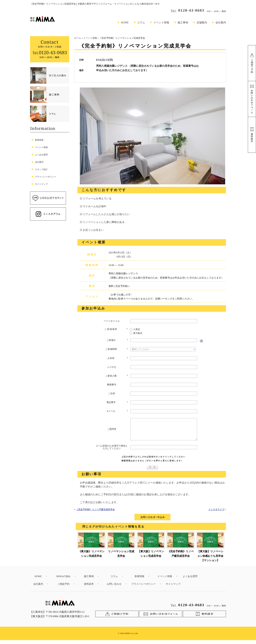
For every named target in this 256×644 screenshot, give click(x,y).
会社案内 (221, 22)
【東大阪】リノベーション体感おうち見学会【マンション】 (210, 560)
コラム (141, 22)
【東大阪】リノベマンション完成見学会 (151, 557)
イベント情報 (161, 22)
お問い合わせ (114, 588)
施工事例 (183, 22)
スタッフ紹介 (41, 169)
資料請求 (89, 588)
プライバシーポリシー (46, 177)
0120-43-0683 (191, 10)
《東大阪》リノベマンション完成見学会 (91, 557)
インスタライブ (216, 513)
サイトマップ (41, 184)
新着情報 (39, 140)
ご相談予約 (63, 588)
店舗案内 (202, 22)
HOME (125, 22)
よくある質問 (41, 155)
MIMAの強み (64, 580)
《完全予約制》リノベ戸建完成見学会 (95, 513)
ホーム (78, 38)
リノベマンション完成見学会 (121, 557)
